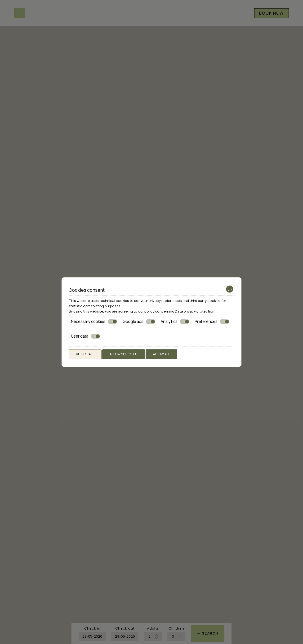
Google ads (139, 322)
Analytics (175, 322)
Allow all (161, 354)
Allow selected (124, 354)
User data (86, 336)
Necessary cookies (94, 322)
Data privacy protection (195, 311)
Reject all (85, 354)
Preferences (212, 322)
